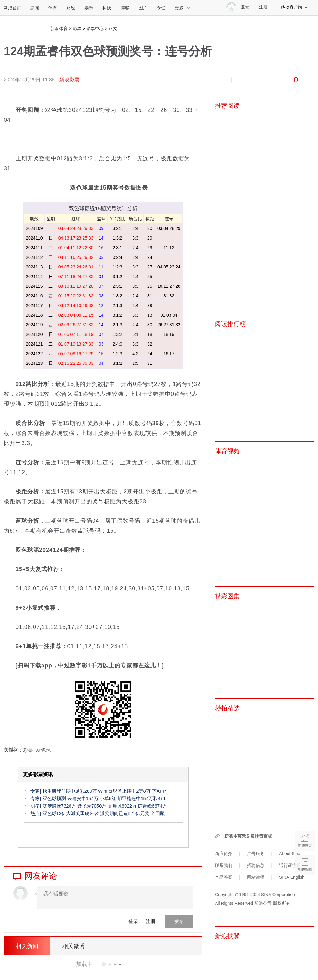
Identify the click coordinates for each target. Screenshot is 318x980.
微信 (242, 80)
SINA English (292, 877)
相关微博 (74, 946)
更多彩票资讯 (38, 774)
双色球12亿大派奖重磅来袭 (71, 813)
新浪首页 (12, 8)
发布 (179, 921)
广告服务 (256, 854)
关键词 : (13, 750)
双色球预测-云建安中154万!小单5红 (79, 798)
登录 (133, 921)
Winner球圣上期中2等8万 (124, 791)
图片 (143, 8)
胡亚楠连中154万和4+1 (141, 798)
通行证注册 (290, 865)
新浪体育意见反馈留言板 (248, 836)
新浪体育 (59, 29)
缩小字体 (159, 80)
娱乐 (89, 8)
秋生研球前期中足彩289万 (70, 791)
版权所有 (282, 903)
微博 (221, 80)
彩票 (77, 29)
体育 (53, 8)
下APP (159, 791)
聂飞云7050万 (92, 806)
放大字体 (179, 80)
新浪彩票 (69, 80)
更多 (183, 8)
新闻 (35, 8)
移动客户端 (294, 7)
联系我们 (224, 865)
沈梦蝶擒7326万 (59, 806)
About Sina (290, 854)
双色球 (43, 750)
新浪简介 (224, 854)
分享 (263, 80)
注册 (263, 7)
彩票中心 (95, 29)
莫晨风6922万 (122, 806)
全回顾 (158, 813)
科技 (107, 8)
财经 (71, 8)
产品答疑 (224, 877)
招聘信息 (256, 865)
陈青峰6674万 (152, 806)
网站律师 (256, 877)
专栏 (161, 8)
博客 (125, 8)
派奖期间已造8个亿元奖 (125, 813)
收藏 (200, 80)
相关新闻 (27, 946)
